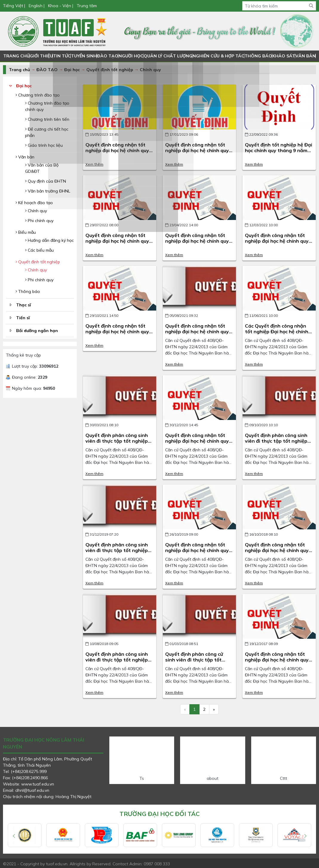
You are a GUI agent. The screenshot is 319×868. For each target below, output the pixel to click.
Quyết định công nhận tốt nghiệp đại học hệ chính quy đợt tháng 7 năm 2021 (197, 331)
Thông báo (28, 291)
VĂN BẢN (304, 56)
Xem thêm (94, 164)
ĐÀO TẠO (108, 56)
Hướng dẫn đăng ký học (49, 240)
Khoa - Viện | (61, 6)
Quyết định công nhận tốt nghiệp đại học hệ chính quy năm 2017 (277, 660)
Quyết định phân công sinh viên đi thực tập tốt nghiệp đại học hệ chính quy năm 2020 (276, 444)
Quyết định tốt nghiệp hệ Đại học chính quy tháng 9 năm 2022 (279, 150)
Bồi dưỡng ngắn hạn (37, 331)
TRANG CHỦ (16, 56)
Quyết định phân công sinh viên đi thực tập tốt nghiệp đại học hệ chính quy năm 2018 (117, 663)
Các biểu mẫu (39, 250)
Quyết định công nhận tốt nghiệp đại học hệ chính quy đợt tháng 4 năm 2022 (197, 241)
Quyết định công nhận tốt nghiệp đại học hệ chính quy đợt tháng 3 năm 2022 (277, 241)
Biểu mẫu (26, 232)
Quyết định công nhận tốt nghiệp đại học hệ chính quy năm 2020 (197, 441)
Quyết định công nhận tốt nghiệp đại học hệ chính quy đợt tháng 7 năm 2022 (117, 241)
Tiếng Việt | (15, 6)
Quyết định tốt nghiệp (110, 70)
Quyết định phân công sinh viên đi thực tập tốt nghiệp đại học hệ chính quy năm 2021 (117, 444)
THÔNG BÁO (257, 56)
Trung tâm (87, 6)
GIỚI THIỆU (41, 56)
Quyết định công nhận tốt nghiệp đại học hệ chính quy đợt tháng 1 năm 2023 (197, 150)
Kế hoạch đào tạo (34, 203)
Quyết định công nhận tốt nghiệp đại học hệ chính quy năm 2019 (197, 550)
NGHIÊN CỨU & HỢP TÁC (218, 56)
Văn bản (25, 157)
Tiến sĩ (23, 318)
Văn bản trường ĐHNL (48, 191)
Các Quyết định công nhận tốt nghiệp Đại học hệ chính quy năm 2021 (277, 331)
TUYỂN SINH (84, 56)
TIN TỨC (62, 56)
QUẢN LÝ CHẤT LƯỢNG (168, 56)
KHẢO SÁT (282, 56)
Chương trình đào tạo (38, 95)
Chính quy (150, 70)
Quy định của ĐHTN (46, 181)
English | (37, 6)
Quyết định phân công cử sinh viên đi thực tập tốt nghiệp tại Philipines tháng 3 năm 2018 (199, 663)
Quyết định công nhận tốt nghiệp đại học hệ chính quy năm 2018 (277, 550)
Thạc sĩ (24, 305)
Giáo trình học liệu (44, 145)
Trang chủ (19, 70)
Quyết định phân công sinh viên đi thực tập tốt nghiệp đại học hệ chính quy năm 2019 (117, 553)
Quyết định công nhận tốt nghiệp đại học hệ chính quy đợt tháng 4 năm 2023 (117, 150)
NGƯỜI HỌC (132, 56)
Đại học (73, 70)
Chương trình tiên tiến (47, 119)
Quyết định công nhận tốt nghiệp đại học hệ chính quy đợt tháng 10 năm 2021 (117, 331)
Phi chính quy (39, 221)
